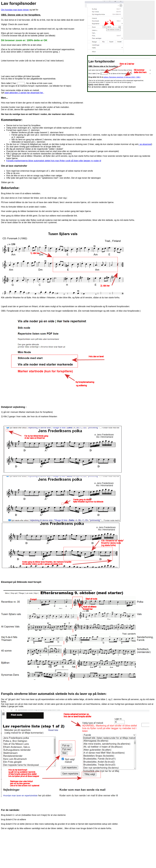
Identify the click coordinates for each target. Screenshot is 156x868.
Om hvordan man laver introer (15, 10)
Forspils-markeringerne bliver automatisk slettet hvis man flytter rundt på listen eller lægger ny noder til (54, 161)
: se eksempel (145, 144)
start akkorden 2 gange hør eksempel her (24, 93)
